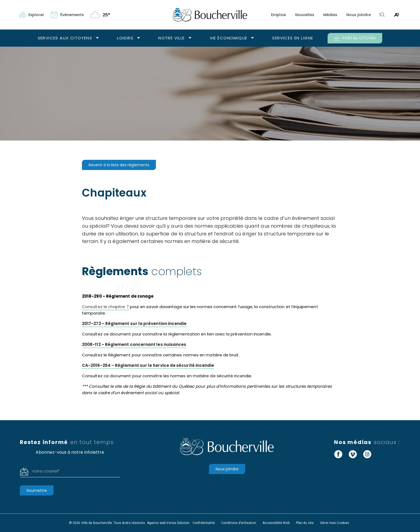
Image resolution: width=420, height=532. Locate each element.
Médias (330, 15)
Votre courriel (46, 471)
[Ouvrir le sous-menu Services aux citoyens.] (97, 38)
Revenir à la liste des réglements (119, 165)
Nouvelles (305, 15)
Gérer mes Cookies (335, 523)
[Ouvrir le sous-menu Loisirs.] (139, 38)
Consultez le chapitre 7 (105, 307)
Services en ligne (293, 38)
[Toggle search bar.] (382, 15)
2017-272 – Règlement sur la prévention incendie (134, 324)
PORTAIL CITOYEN (355, 38)
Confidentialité (204, 523)
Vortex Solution (178, 523)
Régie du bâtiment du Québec (164, 386)
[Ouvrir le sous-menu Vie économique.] (252, 38)
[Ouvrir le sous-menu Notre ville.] (190, 38)
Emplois (279, 15)
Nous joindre (359, 15)
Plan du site (305, 523)
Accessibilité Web (276, 523)
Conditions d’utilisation (239, 523)
